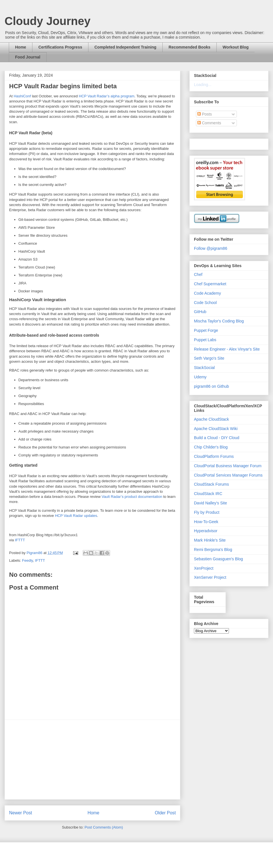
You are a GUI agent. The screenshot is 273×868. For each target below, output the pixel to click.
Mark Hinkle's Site (210, 540)
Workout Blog (236, 47)
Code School (205, 303)
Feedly (28, 560)
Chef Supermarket (210, 284)
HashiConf (22, 96)
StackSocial (204, 368)
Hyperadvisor (206, 531)
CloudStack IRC (208, 494)
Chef (198, 274)
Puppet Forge (206, 330)
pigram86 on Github (211, 386)
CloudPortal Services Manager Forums (228, 475)
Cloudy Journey (47, 21)
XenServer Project (210, 577)
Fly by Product (207, 512)
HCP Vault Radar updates (76, 516)
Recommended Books (190, 47)
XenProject (204, 568)
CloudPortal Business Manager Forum (228, 466)
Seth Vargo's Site (209, 358)
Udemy (200, 377)
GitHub (200, 312)
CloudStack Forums (211, 484)
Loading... (203, 85)
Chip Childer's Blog (211, 447)
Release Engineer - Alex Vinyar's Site (227, 349)
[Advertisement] (92, 760)
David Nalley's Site (210, 503)
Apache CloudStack (211, 419)
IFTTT (20, 540)
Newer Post (21, 813)
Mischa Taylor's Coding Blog (219, 321)
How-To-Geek (206, 522)
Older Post (165, 813)
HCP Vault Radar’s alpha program (107, 96)
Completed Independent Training (125, 47)
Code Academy (207, 293)
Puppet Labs (205, 340)
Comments (209, 123)
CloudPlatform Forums (214, 456)
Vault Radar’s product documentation (132, 497)
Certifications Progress (60, 47)
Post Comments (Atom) (104, 827)
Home (21, 47)
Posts (205, 114)
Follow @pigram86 (211, 248)
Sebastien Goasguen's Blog (218, 559)
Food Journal (28, 57)
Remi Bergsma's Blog (213, 550)
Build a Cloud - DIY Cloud (217, 438)
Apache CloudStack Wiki (216, 429)
